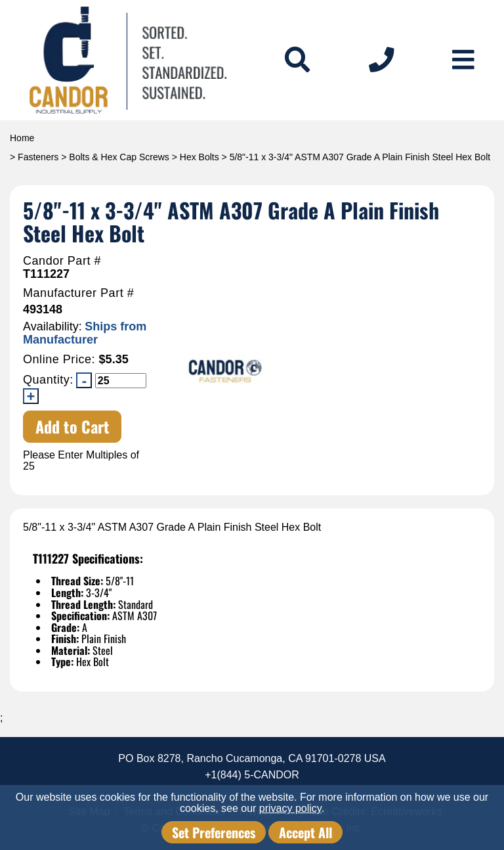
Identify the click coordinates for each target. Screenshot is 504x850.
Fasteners (38, 157)
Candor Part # (62, 261)
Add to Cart (73, 426)
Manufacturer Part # (78, 293)
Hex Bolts (199, 157)
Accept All (305, 832)
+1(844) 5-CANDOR (252, 775)
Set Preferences (214, 832)
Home (22, 138)
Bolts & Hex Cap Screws (119, 157)
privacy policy (290, 808)
